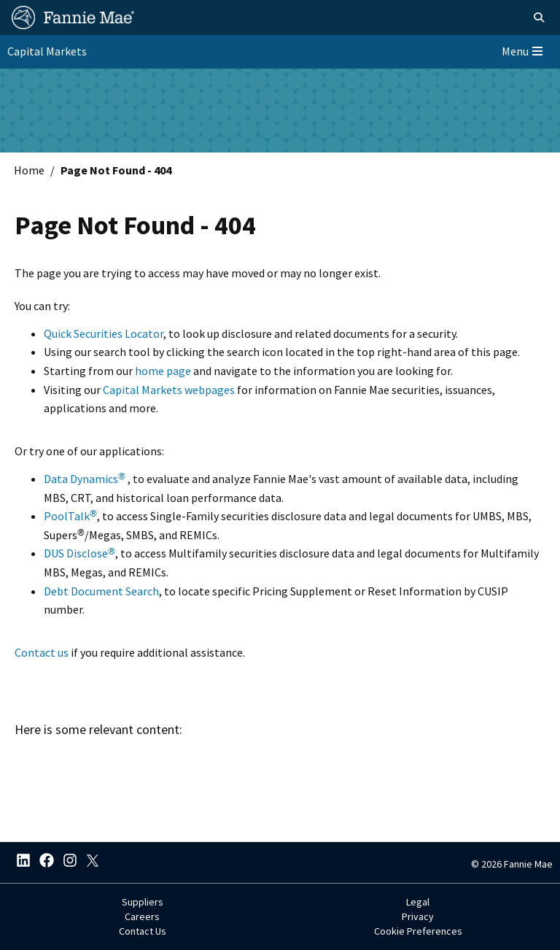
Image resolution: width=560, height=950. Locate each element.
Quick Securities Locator (104, 333)
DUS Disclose (79, 553)
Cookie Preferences (418, 931)
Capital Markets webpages (169, 390)
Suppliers (143, 902)
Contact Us (143, 931)
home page (163, 371)
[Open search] (539, 18)
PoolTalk (70, 516)
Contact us (42, 652)
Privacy (418, 916)
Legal (418, 902)
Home (29, 170)
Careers (142, 916)
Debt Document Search (101, 591)
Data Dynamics (85, 479)
